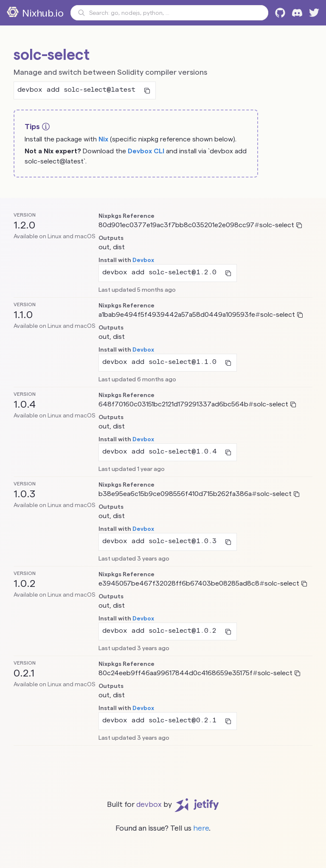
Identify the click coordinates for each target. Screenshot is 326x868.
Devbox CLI (146, 151)
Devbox (143, 260)
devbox (149, 804)
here (201, 828)
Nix (103, 139)
